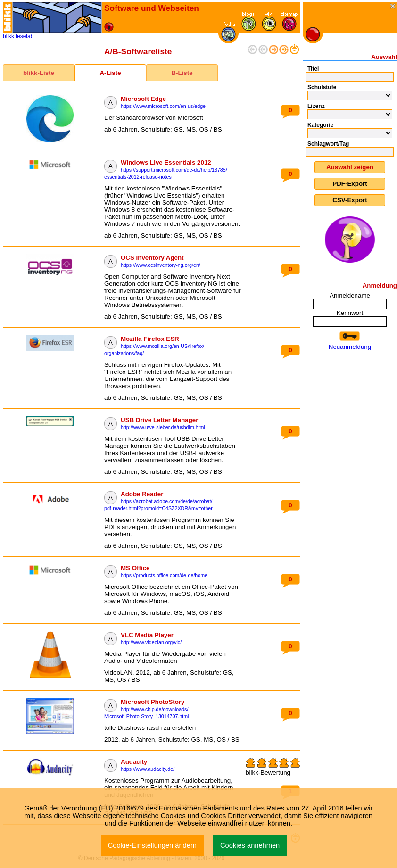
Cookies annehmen (250, 845)
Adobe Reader (142, 494)
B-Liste (182, 73)
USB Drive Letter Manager (159, 420)
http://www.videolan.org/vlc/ (151, 642)
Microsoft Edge (143, 99)
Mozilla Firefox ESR (150, 339)
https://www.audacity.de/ (148, 769)
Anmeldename (350, 295)
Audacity (134, 762)
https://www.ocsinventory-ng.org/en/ (161, 265)
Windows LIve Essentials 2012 (166, 162)
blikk (8, 36)
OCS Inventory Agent (152, 258)
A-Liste (110, 73)
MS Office (135, 568)
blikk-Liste (39, 73)
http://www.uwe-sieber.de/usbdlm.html (163, 427)
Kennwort (350, 313)
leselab (25, 36)
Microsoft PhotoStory (153, 702)
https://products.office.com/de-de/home (164, 575)
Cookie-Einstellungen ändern (152, 845)
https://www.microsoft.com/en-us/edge (163, 106)
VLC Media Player (147, 635)
